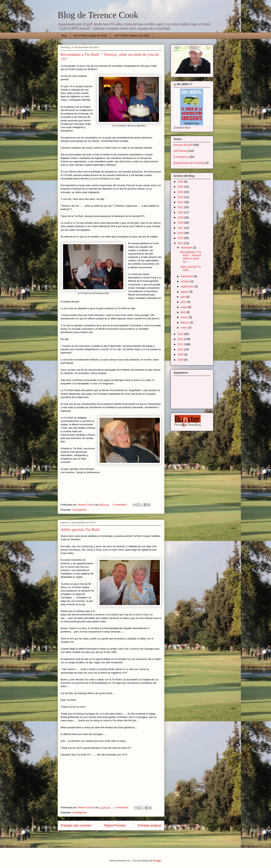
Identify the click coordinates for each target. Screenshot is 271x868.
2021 (181, 207)
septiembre (188, 286)
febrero (185, 323)
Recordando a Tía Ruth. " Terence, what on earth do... (191, 257)
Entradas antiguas (150, 825)
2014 (181, 243)
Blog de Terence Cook (98, 15)
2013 (181, 334)
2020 (181, 212)
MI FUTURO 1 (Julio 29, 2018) (91, 36)
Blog (64, 36)
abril (183, 312)
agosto (185, 292)
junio (184, 302)
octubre (185, 281)
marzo (185, 317)
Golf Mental (180, 151)
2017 (181, 228)
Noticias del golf (183, 145)
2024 (181, 192)
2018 (181, 223)
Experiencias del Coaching (189, 163)
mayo (184, 307)
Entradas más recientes (76, 825)
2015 (181, 238)
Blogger (157, 861)
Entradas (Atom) (119, 838)
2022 (181, 202)
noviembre (187, 276)
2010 (181, 349)
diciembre (187, 248)
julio (183, 297)
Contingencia (79, 510)
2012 (181, 339)
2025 (181, 187)
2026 (181, 182)
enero (184, 328)
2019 (181, 218)
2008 (181, 360)
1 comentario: (120, 505)
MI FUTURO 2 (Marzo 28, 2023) (132, 36)
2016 (181, 233)
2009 (181, 354)
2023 (181, 197)
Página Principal (115, 825)
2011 (181, 344)
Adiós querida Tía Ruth (80, 529)
